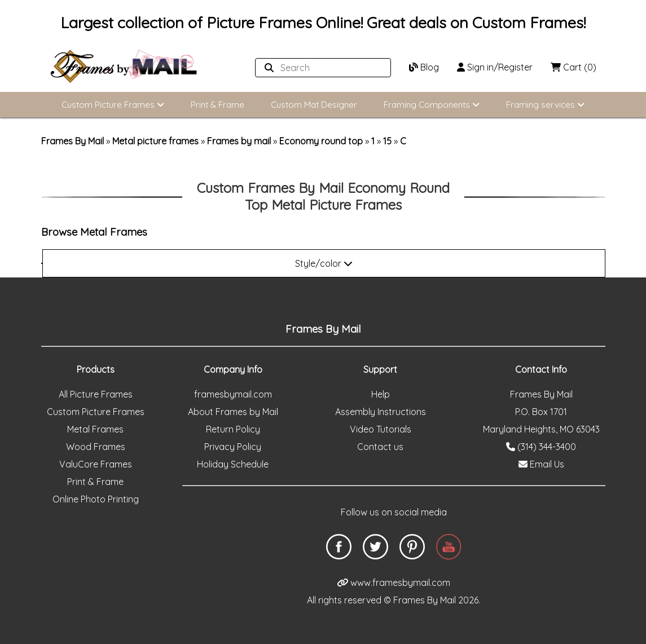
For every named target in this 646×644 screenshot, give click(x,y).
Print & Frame (217, 105)
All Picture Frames (96, 394)
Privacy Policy (233, 447)
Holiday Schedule (233, 464)
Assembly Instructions (381, 412)
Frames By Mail (72, 141)
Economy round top (321, 141)
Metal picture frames (155, 141)
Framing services (545, 105)
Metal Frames (95, 429)
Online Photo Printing (96, 499)
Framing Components (432, 105)
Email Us (541, 464)
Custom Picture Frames (113, 105)
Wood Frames (96, 447)
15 (387, 141)
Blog (424, 67)
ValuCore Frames (96, 464)
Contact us (380, 447)
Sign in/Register (495, 67)
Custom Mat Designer (314, 105)
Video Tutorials (381, 429)
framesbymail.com (233, 394)
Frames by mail (239, 141)
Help (381, 394)
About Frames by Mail (233, 412)
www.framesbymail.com (394, 583)
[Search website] (320, 68)
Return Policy (233, 429)
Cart (574, 67)
